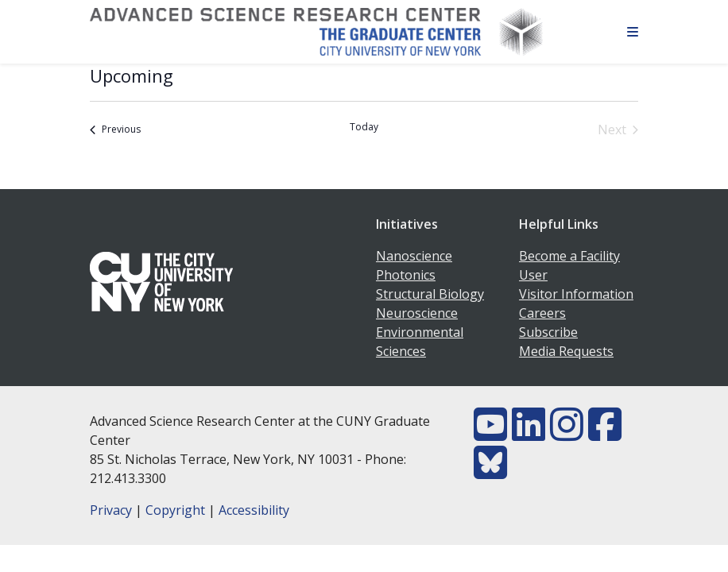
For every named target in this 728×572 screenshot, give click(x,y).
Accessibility (254, 510)
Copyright (175, 510)
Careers (542, 313)
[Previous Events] (115, 129)
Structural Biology (430, 294)
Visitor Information (576, 294)
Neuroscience (417, 313)
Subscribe (548, 332)
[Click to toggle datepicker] (132, 76)
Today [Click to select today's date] (364, 127)
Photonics (406, 275)
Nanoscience (414, 256)
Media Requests (566, 351)
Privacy (111, 510)
